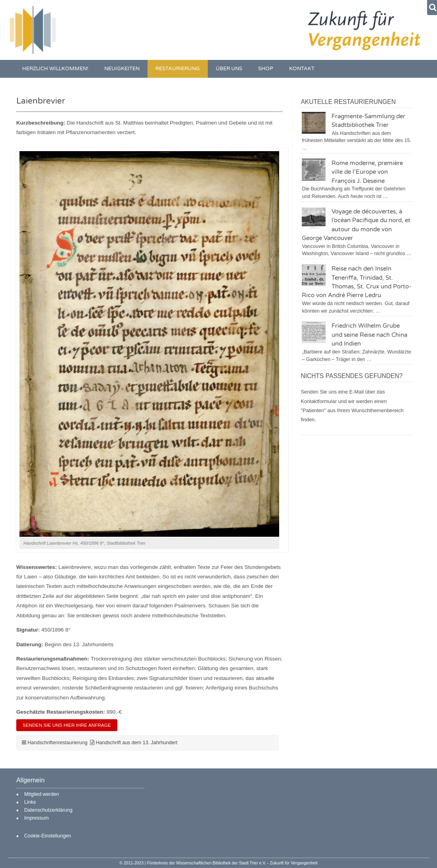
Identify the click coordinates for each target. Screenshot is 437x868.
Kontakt (302, 69)
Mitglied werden (42, 794)
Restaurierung (178, 69)
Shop (266, 69)
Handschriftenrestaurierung (57, 743)
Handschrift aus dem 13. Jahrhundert (136, 743)
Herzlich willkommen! (55, 69)
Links (30, 802)
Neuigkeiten (122, 69)
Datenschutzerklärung (48, 810)
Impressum (36, 818)
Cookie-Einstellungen (48, 836)
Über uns (229, 69)
